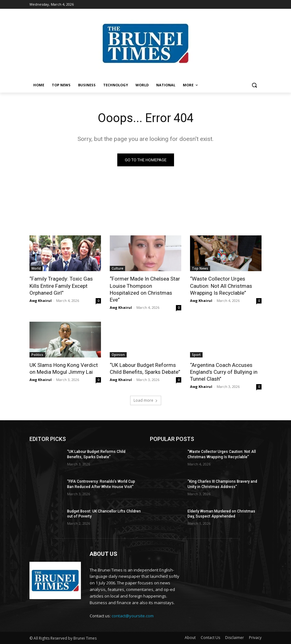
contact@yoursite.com (133, 616)
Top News (200, 268)
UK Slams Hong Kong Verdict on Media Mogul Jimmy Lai (64, 368)
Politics (37, 355)
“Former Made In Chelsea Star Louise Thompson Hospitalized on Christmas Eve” (145, 289)
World (36, 268)
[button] (254, 85)
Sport (196, 355)
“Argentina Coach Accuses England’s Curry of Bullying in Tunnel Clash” (224, 372)
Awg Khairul (41, 301)
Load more (146, 400)
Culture (117, 268)
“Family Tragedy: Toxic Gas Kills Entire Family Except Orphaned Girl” (61, 286)
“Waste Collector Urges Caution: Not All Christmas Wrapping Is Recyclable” (221, 286)
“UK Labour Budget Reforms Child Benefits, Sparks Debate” (145, 368)
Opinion (118, 355)
